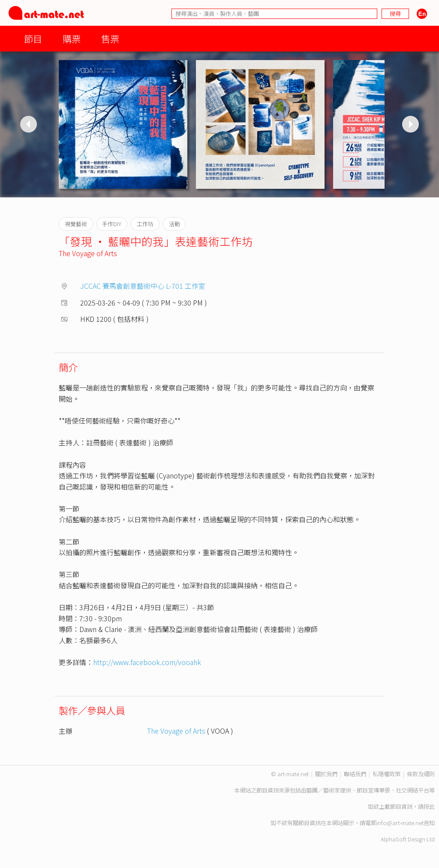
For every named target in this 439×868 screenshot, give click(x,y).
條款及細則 (421, 774)
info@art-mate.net (400, 823)
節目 (33, 38)
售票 (110, 38)
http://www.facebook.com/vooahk (147, 662)
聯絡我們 (355, 774)
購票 (72, 38)
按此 (429, 806)
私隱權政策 (386, 774)
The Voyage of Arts (88, 253)
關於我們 (326, 774)
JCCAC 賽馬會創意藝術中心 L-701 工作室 (143, 286)
